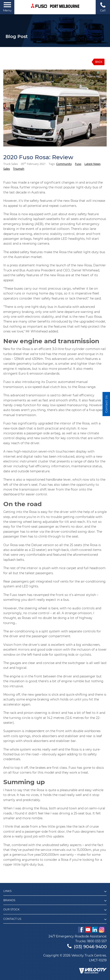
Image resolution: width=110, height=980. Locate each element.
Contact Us (55, 919)
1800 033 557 (97, 941)
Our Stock (55, 910)
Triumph (19, 169)
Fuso (78, 164)
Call (103, 7)
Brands (55, 901)
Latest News (92, 164)
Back (99, 62)
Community (64, 164)
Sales (7, 169)
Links (55, 892)
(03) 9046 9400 (87, 947)
